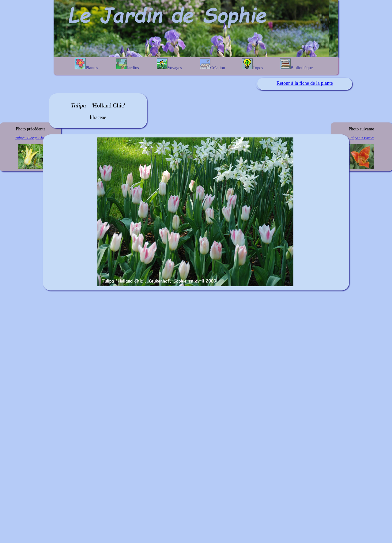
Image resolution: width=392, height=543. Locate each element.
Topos (253, 64)
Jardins (128, 64)
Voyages (169, 64)
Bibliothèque (296, 64)
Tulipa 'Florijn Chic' (30, 138)
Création (213, 64)
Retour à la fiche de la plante (305, 83)
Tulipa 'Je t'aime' (361, 138)
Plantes (86, 64)
